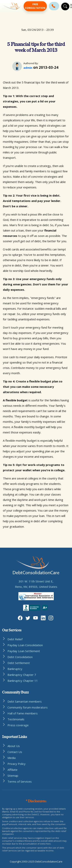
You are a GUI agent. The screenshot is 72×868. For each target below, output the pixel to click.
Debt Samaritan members (25, 701)
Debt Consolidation (20, 657)
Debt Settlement (19, 663)
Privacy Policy (17, 764)
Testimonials (16, 719)
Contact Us (15, 752)
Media (12, 758)
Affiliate (12, 770)
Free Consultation (35, 6)
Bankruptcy (15, 669)
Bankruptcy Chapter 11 (23, 681)
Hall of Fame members (23, 713)
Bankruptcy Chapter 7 (22, 675)
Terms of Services (20, 781)
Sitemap (13, 776)
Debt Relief (15, 639)
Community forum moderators (28, 707)
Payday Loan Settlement (24, 651)
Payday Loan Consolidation (25, 645)
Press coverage (18, 725)
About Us (14, 746)
